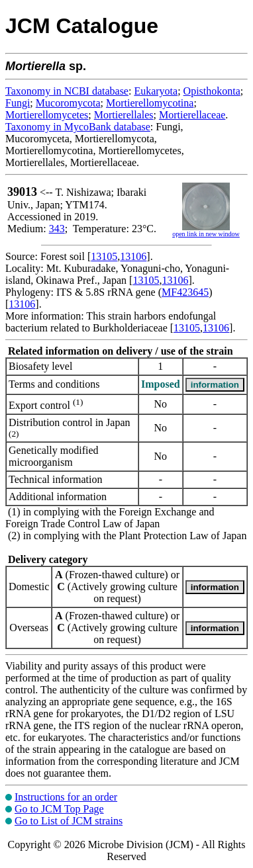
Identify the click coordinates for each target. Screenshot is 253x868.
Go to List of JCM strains (69, 821)
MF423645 (185, 292)
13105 (104, 256)
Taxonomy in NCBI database (67, 91)
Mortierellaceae (192, 115)
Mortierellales (124, 115)
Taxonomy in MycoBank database (78, 127)
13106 (133, 256)
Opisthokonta (212, 91)
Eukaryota (156, 91)
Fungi (18, 103)
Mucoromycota (68, 103)
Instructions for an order (66, 797)
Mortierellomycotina (150, 103)
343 (57, 229)
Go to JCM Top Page (59, 809)
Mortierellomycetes (47, 115)
